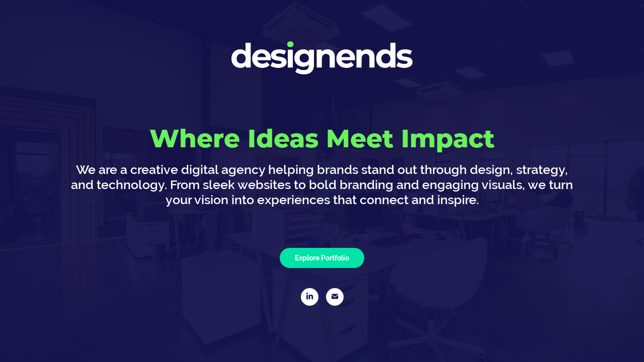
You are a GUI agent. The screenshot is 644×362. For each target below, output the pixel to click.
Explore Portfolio (322, 258)
